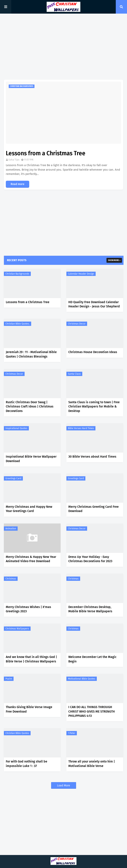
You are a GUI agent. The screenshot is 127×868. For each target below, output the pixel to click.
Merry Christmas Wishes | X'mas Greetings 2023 (28, 609)
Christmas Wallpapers (17, 629)
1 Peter (72, 733)
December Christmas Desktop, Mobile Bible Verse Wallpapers (90, 609)
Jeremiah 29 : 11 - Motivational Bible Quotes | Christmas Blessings (31, 354)
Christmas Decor (77, 324)
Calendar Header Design (81, 274)
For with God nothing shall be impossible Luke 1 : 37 (27, 764)
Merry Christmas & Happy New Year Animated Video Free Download (31, 559)
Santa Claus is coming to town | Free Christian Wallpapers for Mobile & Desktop (94, 407)
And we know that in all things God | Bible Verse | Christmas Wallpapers (31, 659)
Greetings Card (13, 478)
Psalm (9, 679)
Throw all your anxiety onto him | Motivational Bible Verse (92, 764)
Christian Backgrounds (17, 274)
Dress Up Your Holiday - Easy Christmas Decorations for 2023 (90, 559)
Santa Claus (74, 374)
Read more (18, 184)
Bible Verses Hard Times (81, 428)
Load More (64, 786)
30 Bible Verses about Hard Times (92, 457)
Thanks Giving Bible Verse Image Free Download (29, 709)
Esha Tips (14, 160)
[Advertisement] (63, 47)
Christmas (11, 579)
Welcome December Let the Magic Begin (92, 659)
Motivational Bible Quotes (82, 679)
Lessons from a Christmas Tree (46, 153)
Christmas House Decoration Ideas (93, 352)
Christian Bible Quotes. (18, 324)
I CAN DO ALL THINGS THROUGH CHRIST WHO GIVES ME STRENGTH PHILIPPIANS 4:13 (92, 711)
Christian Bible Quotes (17, 733)
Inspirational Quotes (16, 428)
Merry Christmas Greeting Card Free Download (94, 509)
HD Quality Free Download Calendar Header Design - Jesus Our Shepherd (94, 304)
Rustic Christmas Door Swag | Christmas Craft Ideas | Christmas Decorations (30, 407)
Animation (11, 529)
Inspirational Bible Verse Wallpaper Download (31, 459)
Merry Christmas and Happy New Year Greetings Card (29, 509)
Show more (113, 260)
